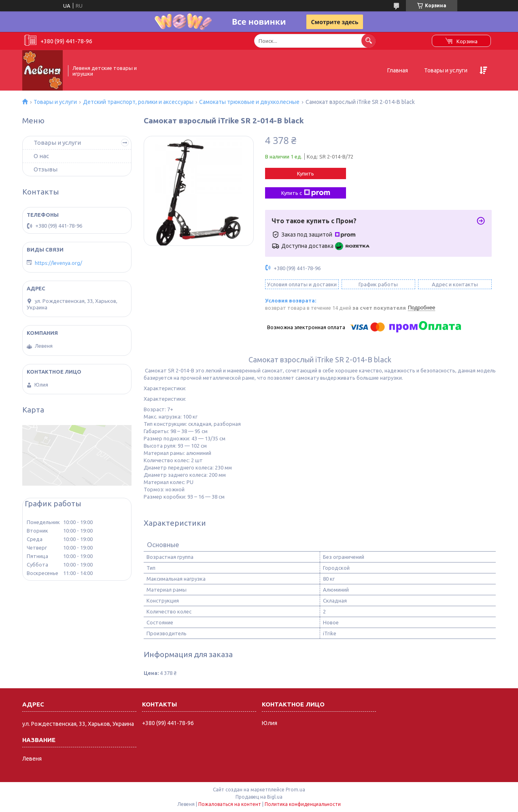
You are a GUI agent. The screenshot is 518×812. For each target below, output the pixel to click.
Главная (398, 70)
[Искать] (368, 41)
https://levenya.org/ (58, 263)
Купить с (306, 193)
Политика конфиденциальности (303, 804)
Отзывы (46, 169)
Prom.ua (295, 790)
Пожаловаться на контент (230, 804)
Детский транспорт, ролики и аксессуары (138, 102)
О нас (41, 156)
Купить (306, 173)
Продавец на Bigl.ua (259, 797)
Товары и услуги (446, 70)
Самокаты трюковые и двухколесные (249, 102)
